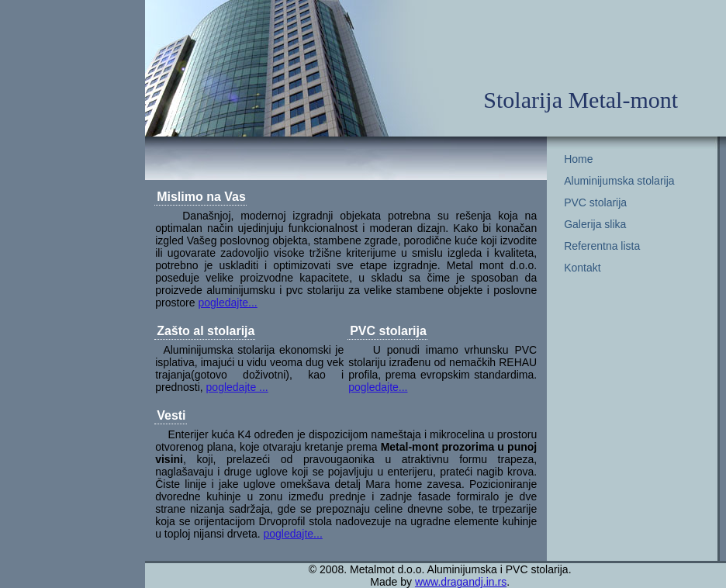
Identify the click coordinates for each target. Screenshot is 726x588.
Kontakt (582, 268)
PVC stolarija (595, 202)
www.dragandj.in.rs (461, 582)
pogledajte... (227, 303)
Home (578, 159)
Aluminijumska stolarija (619, 181)
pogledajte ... (237, 387)
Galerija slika (595, 224)
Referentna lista (602, 246)
